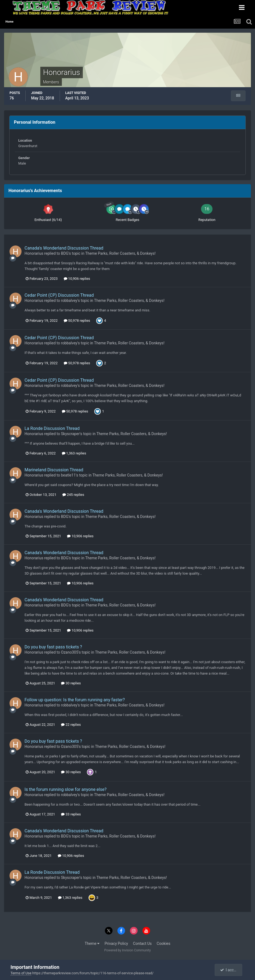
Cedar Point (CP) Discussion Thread (59, 295)
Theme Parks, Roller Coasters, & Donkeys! (120, 253)
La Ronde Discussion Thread (52, 428)
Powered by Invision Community (128, 950)
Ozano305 (70, 652)
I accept (229, 970)
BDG (65, 253)
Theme (92, 943)
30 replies (71, 683)
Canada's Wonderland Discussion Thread (64, 248)
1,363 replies (74, 453)
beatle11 (68, 475)
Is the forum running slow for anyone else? (66, 789)
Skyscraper (70, 434)
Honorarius (34, 253)
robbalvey (69, 301)
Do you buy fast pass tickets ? (53, 647)
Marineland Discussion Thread (54, 470)
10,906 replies (77, 279)
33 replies (71, 814)
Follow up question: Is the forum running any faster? (75, 700)
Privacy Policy (116, 943)
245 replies (73, 495)
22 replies (71, 725)
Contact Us (142, 943)
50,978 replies (77, 321)
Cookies (163, 943)
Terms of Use (21, 973)
